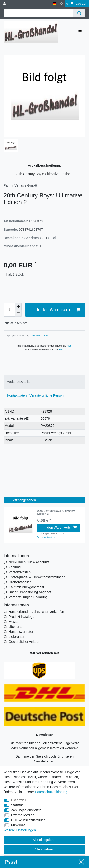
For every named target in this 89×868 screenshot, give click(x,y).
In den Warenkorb (59, 310)
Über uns (15, 627)
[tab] (44, 382)
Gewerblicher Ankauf (24, 642)
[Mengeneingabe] (9, 310)
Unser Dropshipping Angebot (30, 592)
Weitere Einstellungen (20, 830)
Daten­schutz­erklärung (51, 792)
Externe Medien (23, 815)
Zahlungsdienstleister (27, 810)
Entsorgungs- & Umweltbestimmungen (37, 577)
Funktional (19, 825)
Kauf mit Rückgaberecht (26, 587)
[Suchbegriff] (38, 13)
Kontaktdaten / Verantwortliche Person (35, 395)
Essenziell (19, 800)
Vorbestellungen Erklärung (28, 597)
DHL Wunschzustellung (28, 820)
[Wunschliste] (61, 4)
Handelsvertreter (21, 632)
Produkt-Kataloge (21, 617)
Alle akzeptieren (45, 840)
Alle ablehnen (44, 849)
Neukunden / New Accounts (29, 562)
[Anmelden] (5, 4)
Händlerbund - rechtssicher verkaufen (36, 612)
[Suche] (79, 13)
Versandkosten (40, 335)
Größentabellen (20, 582)
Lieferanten (17, 637)
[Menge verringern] (18, 313)
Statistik (17, 805)
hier (69, 346)
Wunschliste (16, 323)
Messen (14, 622)
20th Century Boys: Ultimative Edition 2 (56, 512)
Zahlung (15, 567)
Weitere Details (18, 382)
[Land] (55, 4)
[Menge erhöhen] (18, 307)
